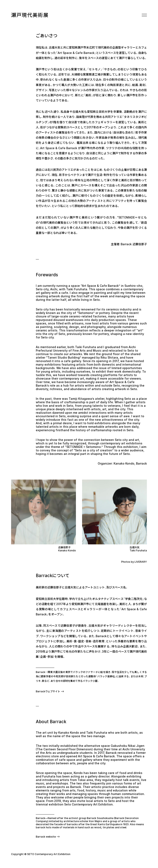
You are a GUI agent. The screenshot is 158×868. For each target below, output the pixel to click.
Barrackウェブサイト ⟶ (50, 691)
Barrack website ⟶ (48, 837)
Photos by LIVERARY (134, 562)
